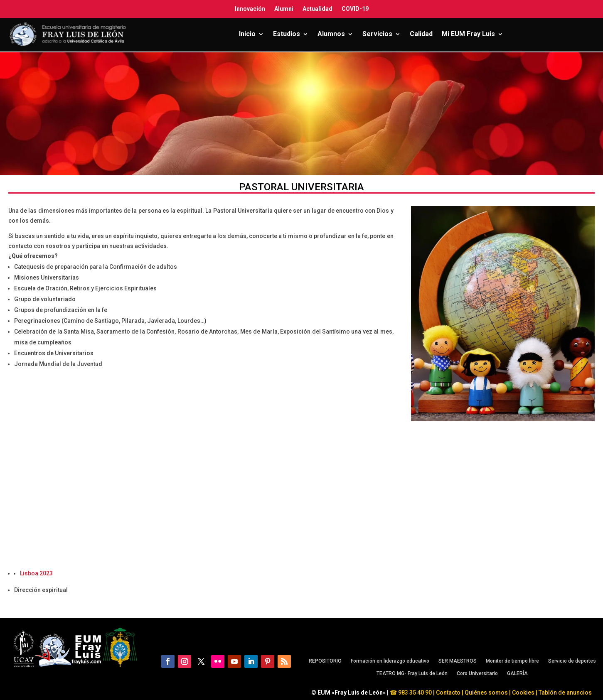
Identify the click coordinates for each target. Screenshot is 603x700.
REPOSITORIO (325, 661)
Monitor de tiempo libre (512, 661)
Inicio (247, 34)
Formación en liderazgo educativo (390, 661)
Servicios (377, 34)
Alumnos (331, 34)
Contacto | (450, 693)
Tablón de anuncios (566, 693)
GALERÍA (517, 673)
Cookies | (524, 693)
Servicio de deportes (572, 661)
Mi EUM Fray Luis (468, 34)
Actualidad (317, 9)
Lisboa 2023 (36, 573)
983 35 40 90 (414, 693)
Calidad (421, 34)
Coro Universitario (477, 673)
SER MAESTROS (458, 661)
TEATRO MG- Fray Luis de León (412, 673)
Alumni (284, 9)
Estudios (287, 34)
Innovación (250, 9)
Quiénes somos (487, 693)
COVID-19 (355, 9)
